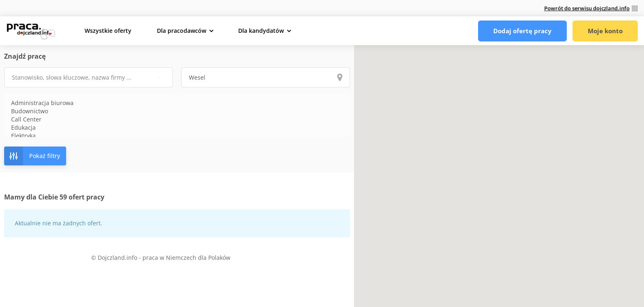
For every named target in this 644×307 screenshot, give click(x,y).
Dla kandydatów (261, 31)
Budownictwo (177, 111)
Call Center (177, 119)
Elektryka (177, 136)
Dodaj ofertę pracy (522, 31)
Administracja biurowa (177, 103)
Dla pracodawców (182, 31)
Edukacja (177, 128)
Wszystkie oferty (108, 31)
